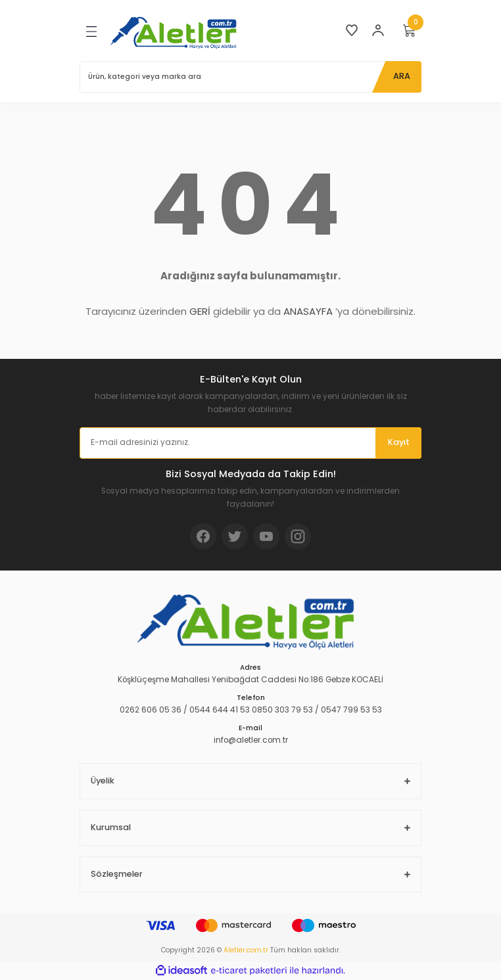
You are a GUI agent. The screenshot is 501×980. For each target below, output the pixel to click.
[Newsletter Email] (251, 443)
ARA (402, 76)
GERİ (200, 311)
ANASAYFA (308, 311)
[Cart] (410, 30)
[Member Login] (378, 30)
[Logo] (176, 32)
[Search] (251, 77)
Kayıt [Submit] (399, 442)
